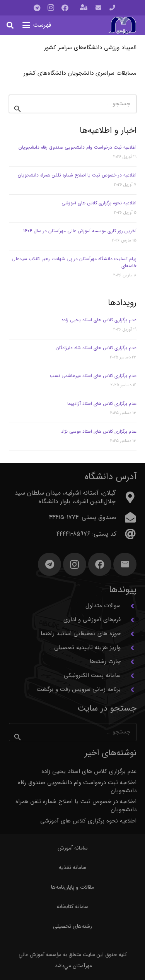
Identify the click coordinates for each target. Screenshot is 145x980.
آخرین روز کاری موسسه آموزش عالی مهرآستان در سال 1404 (80, 231)
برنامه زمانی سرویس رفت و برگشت (79, 689)
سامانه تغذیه (72, 867)
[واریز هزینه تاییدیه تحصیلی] (129, 648)
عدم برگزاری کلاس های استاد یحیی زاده (99, 320)
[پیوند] (112, 8)
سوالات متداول (103, 606)
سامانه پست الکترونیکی (92, 675)
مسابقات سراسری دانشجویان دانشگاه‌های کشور (80, 73)
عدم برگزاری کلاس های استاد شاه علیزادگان (96, 348)
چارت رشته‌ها (105, 661)
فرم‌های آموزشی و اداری (92, 620)
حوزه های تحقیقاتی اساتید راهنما (81, 634)
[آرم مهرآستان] (122, 25)
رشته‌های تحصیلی (72, 926)
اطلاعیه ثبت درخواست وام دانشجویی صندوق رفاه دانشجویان (78, 147)
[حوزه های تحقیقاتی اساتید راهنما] (129, 634)
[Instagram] (51, 8)
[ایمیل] (125, 564)
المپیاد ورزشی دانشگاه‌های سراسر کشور (90, 48)
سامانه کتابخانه (72, 906)
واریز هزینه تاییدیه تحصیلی (87, 648)
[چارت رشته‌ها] (129, 662)
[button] (37, 25)
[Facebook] (65, 8)
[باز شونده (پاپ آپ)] (84, 8)
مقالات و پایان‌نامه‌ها (72, 887)
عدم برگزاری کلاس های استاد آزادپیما (102, 403)
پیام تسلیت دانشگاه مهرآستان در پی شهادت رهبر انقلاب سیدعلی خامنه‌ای (74, 262)
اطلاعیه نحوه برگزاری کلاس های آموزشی (99, 203)
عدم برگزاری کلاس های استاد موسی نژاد (99, 431)
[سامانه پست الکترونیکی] (129, 676)
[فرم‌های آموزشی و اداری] (129, 620)
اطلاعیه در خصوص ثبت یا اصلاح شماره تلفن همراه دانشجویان (77, 175)
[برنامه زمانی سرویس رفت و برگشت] (129, 690)
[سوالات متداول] (129, 606)
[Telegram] (37, 8)
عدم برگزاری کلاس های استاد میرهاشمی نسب (93, 376)
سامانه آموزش (73, 848)
